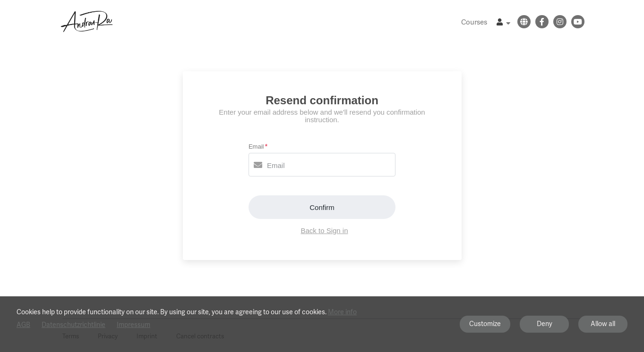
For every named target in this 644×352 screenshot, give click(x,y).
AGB (23, 325)
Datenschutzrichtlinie (73, 325)
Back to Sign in (324, 230)
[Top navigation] (503, 23)
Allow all (603, 324)
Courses (474, 22)
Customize (485, 324)
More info (342, 312)
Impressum (133, 325)
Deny (545, 324)
